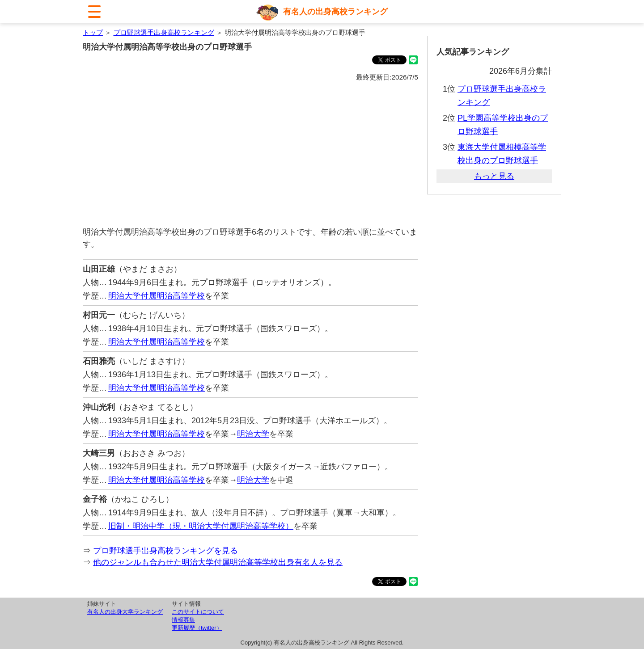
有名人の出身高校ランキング (335, 12)
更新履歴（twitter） (197, 628)
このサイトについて (198, 612)
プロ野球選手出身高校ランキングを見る (165, 551)
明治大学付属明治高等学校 (157, 296)
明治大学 (253, 434)
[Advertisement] (250, 155)
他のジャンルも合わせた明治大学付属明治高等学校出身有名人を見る (218, 562)
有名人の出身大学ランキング (125, 612)
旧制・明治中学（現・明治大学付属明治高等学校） (201, 526)
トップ (93, 32)
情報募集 (183, 620)
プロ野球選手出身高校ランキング (164, 32)
